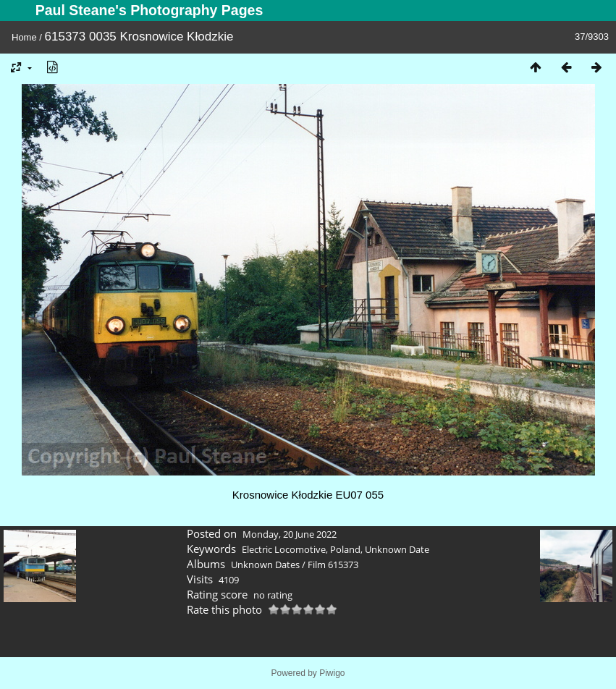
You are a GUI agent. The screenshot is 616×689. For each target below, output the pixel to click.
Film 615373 (333, 565)
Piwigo (332, 673)
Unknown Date (397, 549)
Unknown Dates (265, 565)
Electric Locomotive (284, 549)
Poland (345, 549)
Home (24, 37)
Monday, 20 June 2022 (290, 534)
